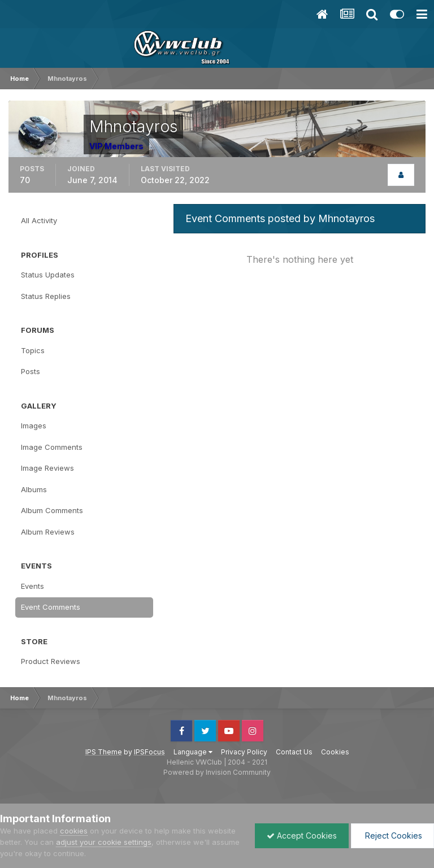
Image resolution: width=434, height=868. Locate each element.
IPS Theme (104, 752)
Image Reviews (47, 468)
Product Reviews (51, 661)
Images (34, 426)
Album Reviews (48, 532)
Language (193, 752)
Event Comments (51, 607)
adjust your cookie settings (104, 842)
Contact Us (294, 752)
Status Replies (46, 296)
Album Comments (52, 510)
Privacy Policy (244, 752)
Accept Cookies (302, 836)
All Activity (39, 220)
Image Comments (52, 447)
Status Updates (48, 275)
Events (32, 586)
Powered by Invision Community (217, 772)
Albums (34, 489)
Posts (31, 371)
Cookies (335, 752)
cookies (74, 831)
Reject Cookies (392, 836)
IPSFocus (149, 752)
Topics (33, 350)
